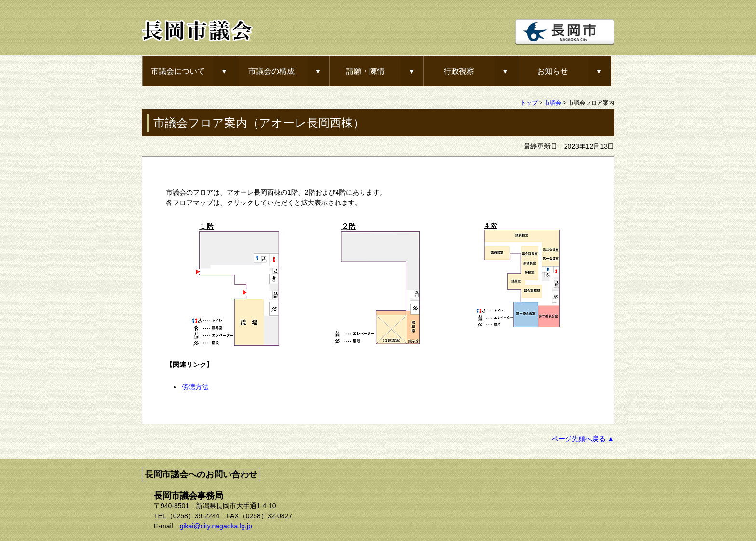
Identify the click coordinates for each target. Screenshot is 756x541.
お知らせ (553, 71)
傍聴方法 (195, 387)
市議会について (178, 71)
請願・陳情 (365, 71)
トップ (529, 103)
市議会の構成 (271, 71)
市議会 (553, 103)
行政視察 (459, 71)
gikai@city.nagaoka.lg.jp (216, 526)
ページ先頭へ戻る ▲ (583, 439)
